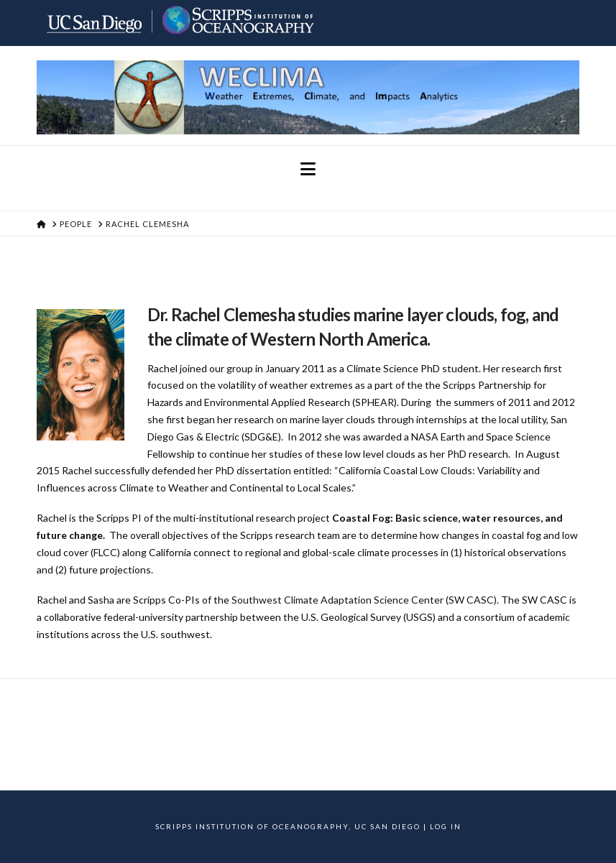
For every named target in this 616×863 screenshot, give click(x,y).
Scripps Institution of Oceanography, (253, 826)
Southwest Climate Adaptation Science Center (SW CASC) (364, 600)
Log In (446, 826)
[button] (308, 169)
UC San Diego (387, 826)
